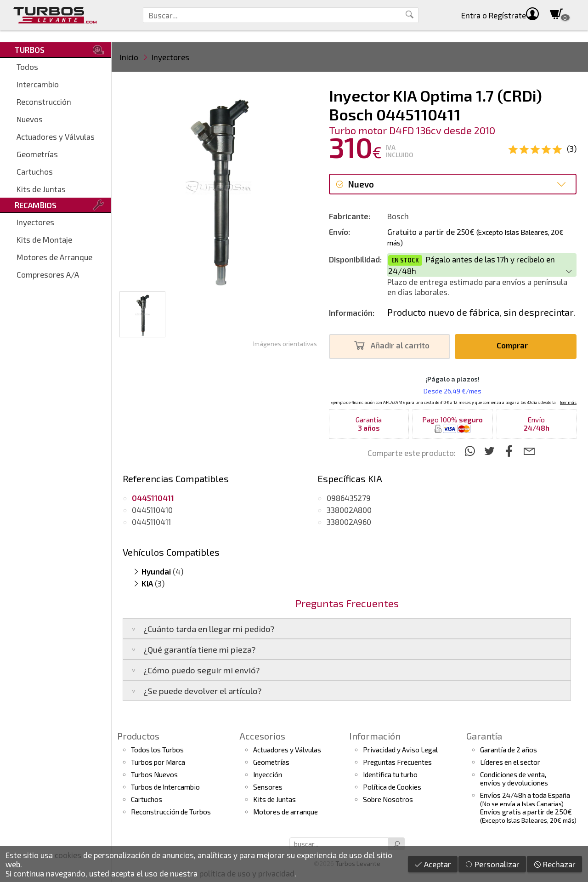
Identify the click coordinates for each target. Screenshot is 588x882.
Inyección (268, 774)
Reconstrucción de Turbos (171, 812)
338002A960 (349, 522)
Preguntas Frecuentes (397, 762)
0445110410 (152, 510)
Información (375, 736)
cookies (68, 855)
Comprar (515, 345)
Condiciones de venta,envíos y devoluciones (514, 779)
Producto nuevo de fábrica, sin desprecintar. (481, 312)
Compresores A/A (48, 274)
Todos (27, 67)
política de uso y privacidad (247, 873)
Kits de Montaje (44, 239)
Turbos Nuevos (154, 774)
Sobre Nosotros (388, 799)
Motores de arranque (286, 812)
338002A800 (349, 510)
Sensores (268, 787)
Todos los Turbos (157, 750)
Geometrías (37, 154)
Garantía (484, 736)
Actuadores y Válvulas (56, 137)
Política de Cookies (392, 787)
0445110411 (151, 522)
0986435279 (349, 498)
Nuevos (30, 119)
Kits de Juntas (41, 189)
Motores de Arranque (54, 257)
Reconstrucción (44, 102)
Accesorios (262, 736)
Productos (138, 736)
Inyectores (35, 222)
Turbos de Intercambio (165, 787)
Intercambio (38, 84)
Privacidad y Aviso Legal (400, 750)
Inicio (129, 57)
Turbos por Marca (158, 762)
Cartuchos (35, 171)
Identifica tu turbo (390, 774)
